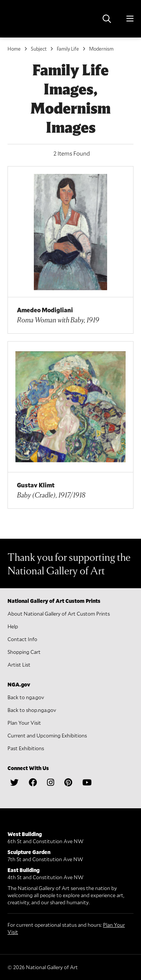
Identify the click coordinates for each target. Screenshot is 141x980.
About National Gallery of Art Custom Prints (59, 614)
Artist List (19, 665)
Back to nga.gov (26, 697)
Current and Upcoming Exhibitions (47, 735)
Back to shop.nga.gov (32, 710)
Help (13, 626)
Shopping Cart (24, 652)
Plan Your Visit (24, 723)
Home (14, 49)
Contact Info (22, 639)
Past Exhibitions (26, 748)
